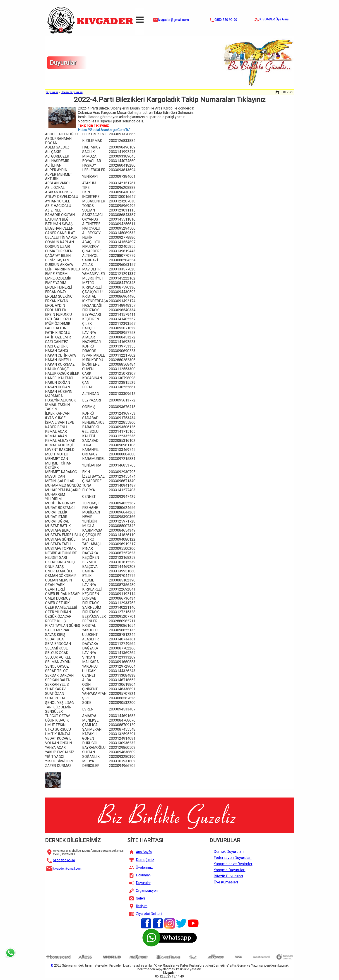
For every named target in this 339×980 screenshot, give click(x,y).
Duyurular (52, 92)
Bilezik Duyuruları (72, 92)
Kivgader (169, 973)
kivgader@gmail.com (174, 20)
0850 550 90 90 (226, 20)
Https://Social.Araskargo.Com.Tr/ (104, 130)
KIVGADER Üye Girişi (274, 19)
